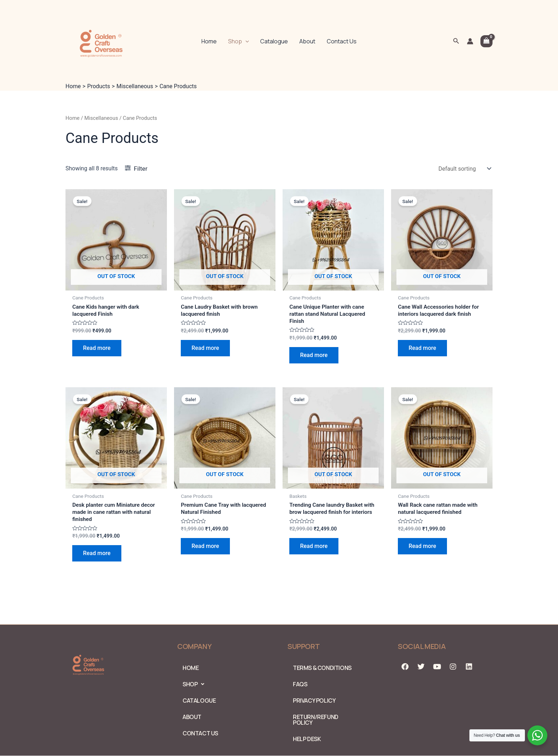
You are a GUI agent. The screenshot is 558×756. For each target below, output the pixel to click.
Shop (239, 41)
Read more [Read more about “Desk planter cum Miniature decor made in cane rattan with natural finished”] (97, 555)
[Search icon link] (456, 41)
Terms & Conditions (322, 668)
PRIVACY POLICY (314, 701)
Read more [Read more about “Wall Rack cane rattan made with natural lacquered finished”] (422, 548)
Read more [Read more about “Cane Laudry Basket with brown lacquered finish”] (205, 349)
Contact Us (342, 41)
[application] (246, 41)
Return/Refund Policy (316, 720)
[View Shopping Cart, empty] (486, 41)
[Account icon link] (470, 41)
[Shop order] (464, 169)
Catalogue (274, 41)
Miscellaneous (101, 118)
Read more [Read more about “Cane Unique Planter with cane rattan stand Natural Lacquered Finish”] (314, 356)
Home (209, 41)
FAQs (300, 684)
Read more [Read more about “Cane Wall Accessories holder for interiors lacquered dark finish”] (422, 349)
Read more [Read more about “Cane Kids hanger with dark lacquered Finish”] (97, 349)
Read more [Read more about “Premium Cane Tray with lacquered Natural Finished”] (205, 548)
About (307, 41)
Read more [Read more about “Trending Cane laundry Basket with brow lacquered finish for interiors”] (314, 555)
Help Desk (307, 739)
